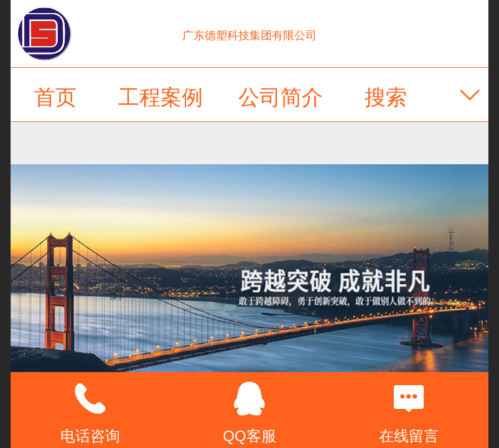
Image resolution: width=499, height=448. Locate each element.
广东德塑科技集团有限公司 (250, 35)
